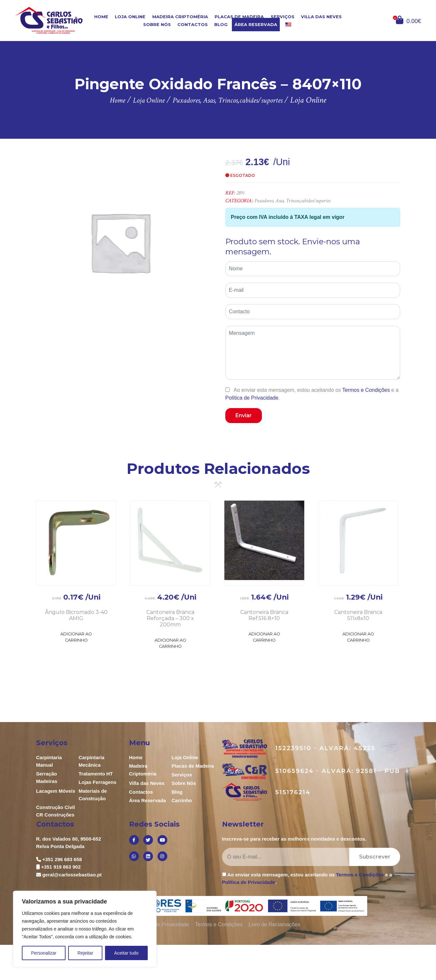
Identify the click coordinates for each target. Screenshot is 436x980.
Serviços (283, 17)
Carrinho (182, 800)
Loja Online (130, 17)
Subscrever (375, 857)
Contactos (193, 25)
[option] (120, 242)
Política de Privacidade (252, 398)
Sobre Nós (157, 25)
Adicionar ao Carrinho (76, 637)
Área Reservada (256, 25)
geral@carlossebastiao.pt (72, 875)
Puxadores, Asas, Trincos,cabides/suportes (292, 201)
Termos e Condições (366, 390)
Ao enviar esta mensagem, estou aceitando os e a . (312, 394)
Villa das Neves (321, 17)
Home (101, 17)
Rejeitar (85, 953)
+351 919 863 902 (61, 867)
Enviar (244, 415)
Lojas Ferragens (98, 782)
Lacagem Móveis (56, 791)
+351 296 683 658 (62, 859)
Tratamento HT (96, 774)
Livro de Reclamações (274, 924)
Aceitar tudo (126, 953)
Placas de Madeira (239, 17)
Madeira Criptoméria (180, 17)
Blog (221, 25)
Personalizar (44, 953)
